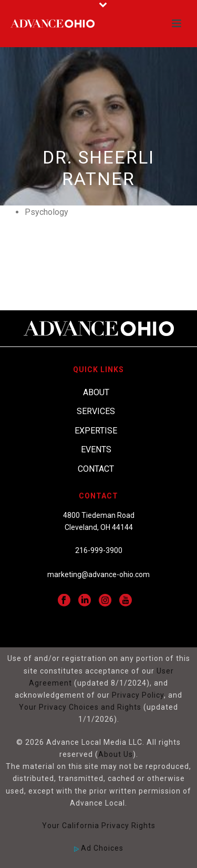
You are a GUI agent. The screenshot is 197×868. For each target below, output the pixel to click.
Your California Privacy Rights (99, 826)
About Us (116, 754)
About (96, 392)
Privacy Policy (138, 695)
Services (96, 411)
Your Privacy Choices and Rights (80, 707)
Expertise (96, 431)
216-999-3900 (99, 550)
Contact (96, 469)
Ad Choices (99, 848)
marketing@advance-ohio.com (98, 574)
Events (96, 449)
